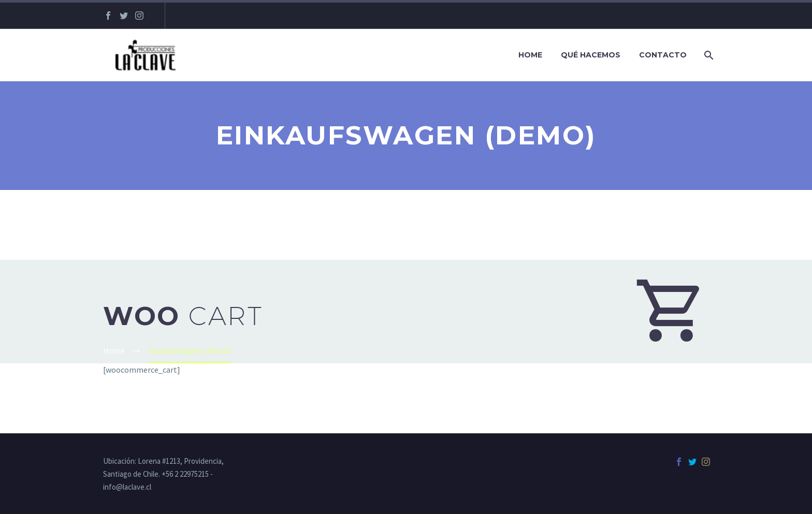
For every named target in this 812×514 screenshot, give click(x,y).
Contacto (663, 55)
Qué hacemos (591, 55)
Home (530, 55)
